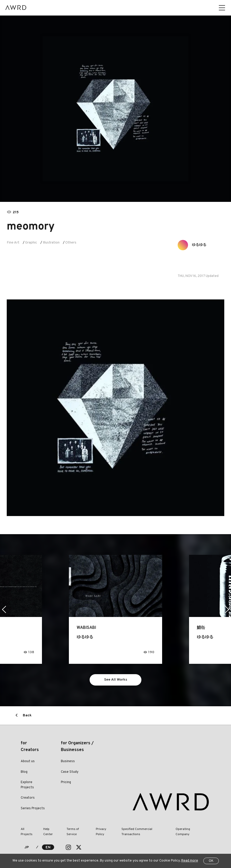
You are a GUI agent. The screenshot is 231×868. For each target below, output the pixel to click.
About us (28, 761)
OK (211, 861)
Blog (24, 772)
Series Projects (33, 808)
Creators (28, 798)
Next (227, 609)
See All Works (116, 680)
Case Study (70, 772)
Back (27, 715)
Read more (190, 861)
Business (68, 761)
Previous (4, 609)
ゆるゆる (199, 245)
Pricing (66, 782)
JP (27, 847)
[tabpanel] (116, 109)
